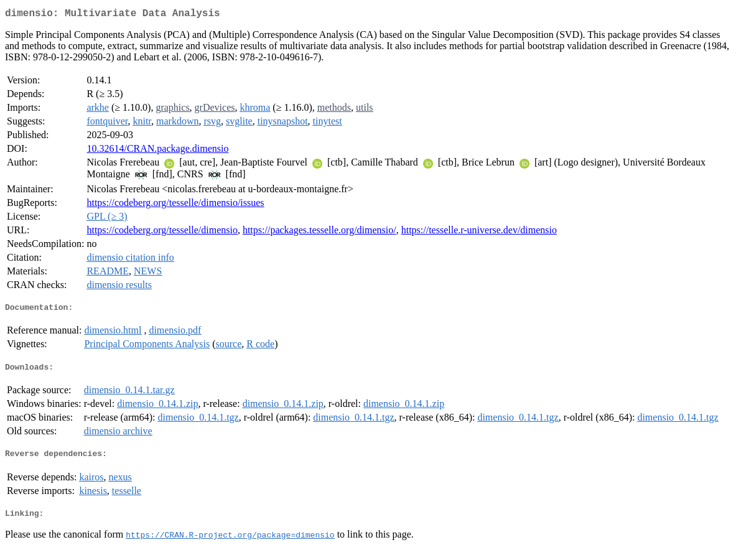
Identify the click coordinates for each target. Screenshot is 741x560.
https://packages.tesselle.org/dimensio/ (319, 232)
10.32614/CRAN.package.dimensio (157, 151)
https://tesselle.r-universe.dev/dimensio (479, 232)
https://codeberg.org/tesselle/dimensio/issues (175, 205)
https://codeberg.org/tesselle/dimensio (162, 232)
